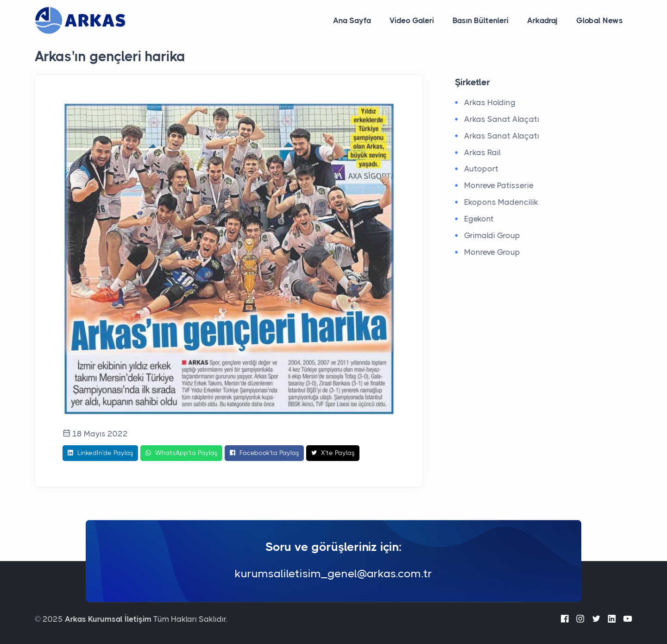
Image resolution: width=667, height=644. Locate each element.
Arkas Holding (490, 102)
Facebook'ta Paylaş (264, 453)
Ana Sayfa (352, 20)
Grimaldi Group (492, 235)
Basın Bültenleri (481, 20)
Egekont (479, 219)
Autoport (481, 169)
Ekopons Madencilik (501, 202)
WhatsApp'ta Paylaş (181, 453)
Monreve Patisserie (499, 185)
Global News (600, 20)
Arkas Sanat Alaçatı (502, 119)
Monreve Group (492, 252)
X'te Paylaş (333, 453)
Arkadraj (542, 20)
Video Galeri (412, 20)
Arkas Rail (482, 152)
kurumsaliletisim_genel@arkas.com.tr (333, 574)
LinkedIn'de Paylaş (100, 453)
